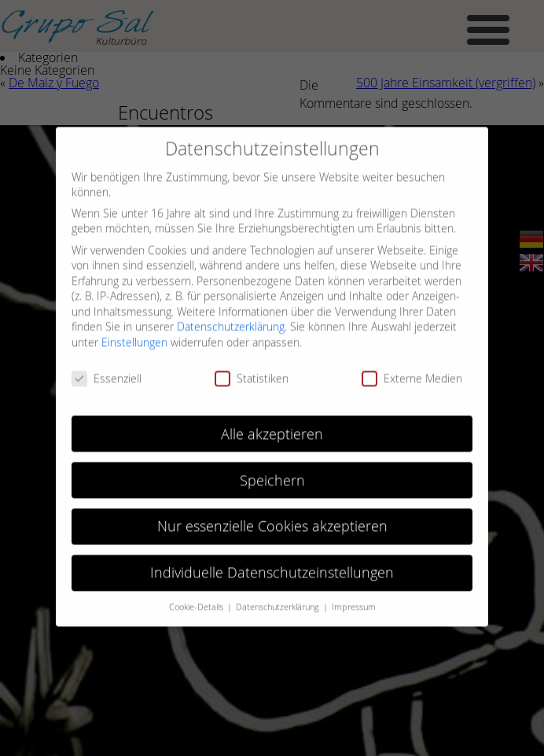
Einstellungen (134, 336)
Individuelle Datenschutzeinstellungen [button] (272, 566)
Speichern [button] (272, 473)
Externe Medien (412, 371)
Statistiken (252, 371)
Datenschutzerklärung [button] (279, 600)
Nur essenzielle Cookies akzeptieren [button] (272, 520)
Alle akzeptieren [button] (272, 427)
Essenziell (107, 371)
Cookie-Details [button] (197, 600)
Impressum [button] (354, 600)
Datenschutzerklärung (231, 320)
